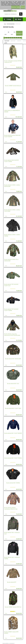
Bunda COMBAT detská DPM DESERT (11, 633)
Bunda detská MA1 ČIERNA (13, 483)
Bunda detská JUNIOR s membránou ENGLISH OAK (11, 508)
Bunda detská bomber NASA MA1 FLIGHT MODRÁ (13, 136)
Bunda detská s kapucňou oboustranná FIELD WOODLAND (12, 335)
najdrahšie (19, 41)
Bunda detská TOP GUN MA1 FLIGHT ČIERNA (11, 310)
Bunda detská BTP (12, 582)
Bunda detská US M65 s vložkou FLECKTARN (12, 210)
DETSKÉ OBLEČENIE (11, 24)
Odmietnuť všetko (16, 7)
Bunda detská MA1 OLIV (13, 384)
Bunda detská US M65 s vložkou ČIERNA (12, 235)
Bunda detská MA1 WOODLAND (13, 359)
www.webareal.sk (12, 643)
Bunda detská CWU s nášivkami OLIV (12, 533)
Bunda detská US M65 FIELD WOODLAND (11, 260)
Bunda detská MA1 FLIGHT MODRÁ (13, 433)
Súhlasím (23, 7)
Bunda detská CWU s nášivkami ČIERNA (12, 558)
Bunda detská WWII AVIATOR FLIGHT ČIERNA (11, 161)
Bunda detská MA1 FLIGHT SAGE (13, 408)
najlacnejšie (13, 41)
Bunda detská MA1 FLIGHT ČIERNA (13, 458)
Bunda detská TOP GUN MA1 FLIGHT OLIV (11, 285)
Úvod (5, 24)
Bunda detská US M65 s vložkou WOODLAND (12, 186)
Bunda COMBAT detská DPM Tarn (13, 607)
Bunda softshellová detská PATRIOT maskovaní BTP (13, 62)
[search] (21, 14)
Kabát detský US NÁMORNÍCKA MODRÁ (12, 111)
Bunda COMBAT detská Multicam (13, 86)
